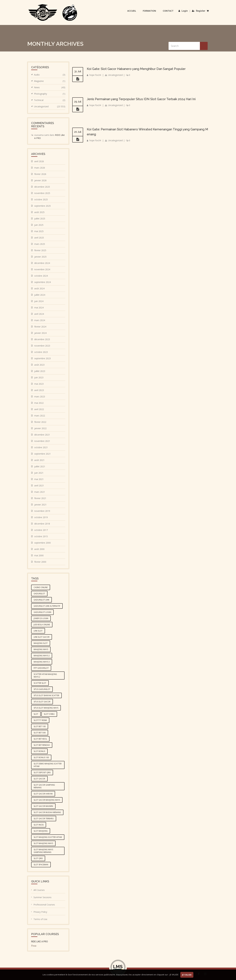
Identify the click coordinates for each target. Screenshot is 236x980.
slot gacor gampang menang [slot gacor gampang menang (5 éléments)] (44, 786)
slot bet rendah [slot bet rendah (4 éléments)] (42, 745)
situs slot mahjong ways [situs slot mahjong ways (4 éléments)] (46, 708)
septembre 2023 (42, 358)
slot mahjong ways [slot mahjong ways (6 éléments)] (43, 843)
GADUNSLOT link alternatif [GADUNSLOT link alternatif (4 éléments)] (47, 606)
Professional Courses (44, 905)
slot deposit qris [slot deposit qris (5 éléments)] (42, 772)
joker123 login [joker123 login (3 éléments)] (41, 618)
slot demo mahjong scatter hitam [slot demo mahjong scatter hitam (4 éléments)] (48, 765)
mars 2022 (40, 416)
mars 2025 (40, 244)
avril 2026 (39, 161)
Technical (50, 100)
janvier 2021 (40, 505)
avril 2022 (39, 409)
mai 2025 (39, 231)
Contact (168, 11)
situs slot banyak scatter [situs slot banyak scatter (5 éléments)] (46, 695)
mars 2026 (40, 168)
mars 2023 (40, 397)
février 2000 (40, 562)
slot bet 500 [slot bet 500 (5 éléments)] (40, 733)
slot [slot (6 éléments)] (36, 714)
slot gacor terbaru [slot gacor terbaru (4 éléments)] (44, 819)
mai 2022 (39, 403)
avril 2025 (39, 238)
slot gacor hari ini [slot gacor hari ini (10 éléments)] (43, 794)
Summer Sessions (42, 897)
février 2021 (40, 498)
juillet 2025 (40, 219)
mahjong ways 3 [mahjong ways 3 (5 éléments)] (42, 662)
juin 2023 (39, 377)
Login (183, 11)
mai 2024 (39, 308)
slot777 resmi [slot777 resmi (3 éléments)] (40, 720)
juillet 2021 (40, 466)
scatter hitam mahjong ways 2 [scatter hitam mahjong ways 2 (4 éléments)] (45, 676)
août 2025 (39, 212)
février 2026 (40, 174)
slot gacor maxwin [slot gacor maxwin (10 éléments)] (43, 806)
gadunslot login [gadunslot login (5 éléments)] (42, 612)
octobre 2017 (41, 530)
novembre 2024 (42, 269)
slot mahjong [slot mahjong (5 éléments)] (41, 831)
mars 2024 (40, 320)
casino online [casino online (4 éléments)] (41, 587)
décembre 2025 (42, 187)
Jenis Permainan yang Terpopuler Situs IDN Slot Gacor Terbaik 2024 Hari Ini (141, 99)
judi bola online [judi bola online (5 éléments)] (42, 625)
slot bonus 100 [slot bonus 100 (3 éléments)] (41, 757)
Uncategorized (115, 75)
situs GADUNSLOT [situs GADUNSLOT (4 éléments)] (42, 689)
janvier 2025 (40, 257)
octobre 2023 (41, 352)
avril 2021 (39, 486)
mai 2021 (39, 479)
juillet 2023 (40, 371)
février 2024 (40, 327)
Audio (50, 75)
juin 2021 (39, 473)
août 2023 (39, 365)
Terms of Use (40, 919)
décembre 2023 (42, 339)
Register (199, 11)
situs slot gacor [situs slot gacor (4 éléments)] (42, 702)
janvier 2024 (40, 333)
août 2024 (39, 288)
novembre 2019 (42, 511)
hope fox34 (95, 75)
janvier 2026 (40, 180)
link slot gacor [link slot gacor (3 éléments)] (42, 637)
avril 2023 (39, 390)
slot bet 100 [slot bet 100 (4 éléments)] (40, 726)
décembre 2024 (42, 263)
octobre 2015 (41, 536)
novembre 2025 (42, 193)
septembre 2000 (42, 543)
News (50, 87)
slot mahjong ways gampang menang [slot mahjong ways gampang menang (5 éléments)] (43, 851)
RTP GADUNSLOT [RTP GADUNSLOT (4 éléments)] (41, 668)
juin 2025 (39, 225)
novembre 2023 (42, 346)
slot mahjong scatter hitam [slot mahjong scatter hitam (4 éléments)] (48, 837)
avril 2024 (39, 314)
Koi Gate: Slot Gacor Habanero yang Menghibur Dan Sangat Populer (136, 69)
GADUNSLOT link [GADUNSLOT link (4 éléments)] (41, 600)
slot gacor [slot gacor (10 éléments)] (39, 779)
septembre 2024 (42, 282)
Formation (149, 11)
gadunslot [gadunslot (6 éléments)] (39, 594)
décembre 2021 (42, 435)
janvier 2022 (40, 428)
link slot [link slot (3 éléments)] (38, 631)
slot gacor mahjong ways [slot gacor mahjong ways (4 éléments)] (47, 800)
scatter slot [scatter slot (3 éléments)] (40, 683)
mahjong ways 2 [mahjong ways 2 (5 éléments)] (42, 656)
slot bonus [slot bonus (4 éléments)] (39, 751)
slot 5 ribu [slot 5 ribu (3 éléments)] (49, 714)
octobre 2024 (41, 276)
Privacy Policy (40, 912)
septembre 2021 (42, 454)
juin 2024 (39, 301)
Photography (50, 94)
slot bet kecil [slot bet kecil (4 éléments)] (40, 739)
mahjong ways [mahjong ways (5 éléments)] (41, 649)
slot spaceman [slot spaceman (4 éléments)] (41, 865)
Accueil (132, 11)
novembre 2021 (42, 441)
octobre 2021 (41, 447)
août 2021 (39, 460)
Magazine (50, 81)
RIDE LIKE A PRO (40, 942)
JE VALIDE (187, 975)
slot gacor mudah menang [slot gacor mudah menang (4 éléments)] (47, 812)
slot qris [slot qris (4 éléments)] (38, 858)
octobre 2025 (41, 199)
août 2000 (39, 549)
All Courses (39, 890)
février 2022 (40, 422)
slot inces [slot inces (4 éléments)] (39, 825)
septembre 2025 (42, 206)
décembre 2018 (42, 524)
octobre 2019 (41, 517)
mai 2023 (39, 384)
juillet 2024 (40, 295)
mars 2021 (40, 492)
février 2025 (40, 250)
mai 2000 (39, 555)
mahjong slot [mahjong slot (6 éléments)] (41, 643)
